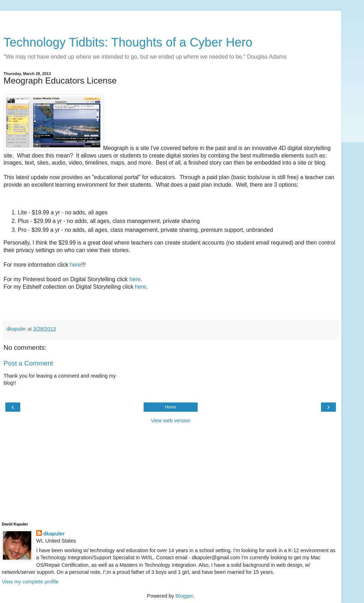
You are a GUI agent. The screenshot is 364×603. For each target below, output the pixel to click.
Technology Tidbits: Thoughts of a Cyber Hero (128, 42)
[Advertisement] (171, 20)
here (75, 265)
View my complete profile (30, 582)
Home (171, 407)
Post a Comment (28, 363)
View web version (171, 421)
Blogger (184, 596)
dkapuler (54, 534)
